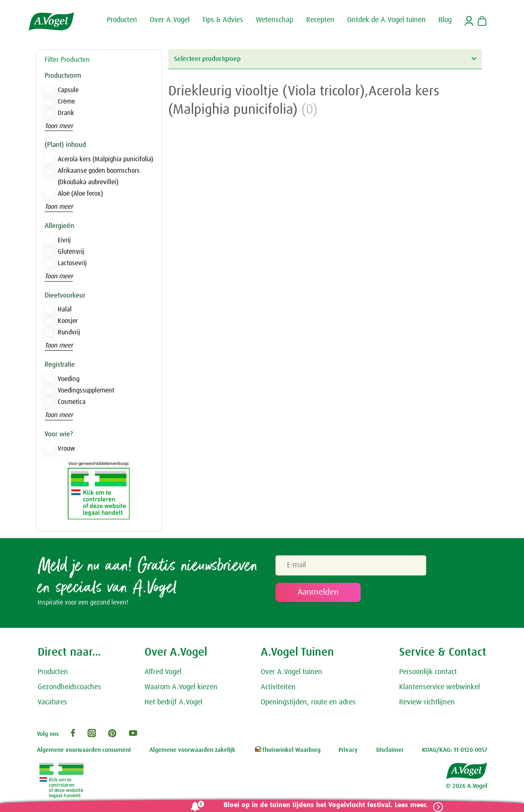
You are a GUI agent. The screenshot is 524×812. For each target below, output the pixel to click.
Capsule (68, 90)
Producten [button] (122, 20)
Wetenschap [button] (274, 20)
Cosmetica (72, 402)
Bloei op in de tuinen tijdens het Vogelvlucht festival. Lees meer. (322, 805)
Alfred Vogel (163, 674)
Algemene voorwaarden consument (84, 752)
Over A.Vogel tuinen (291, 674)
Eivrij (64, 240)
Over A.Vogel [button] (170, 20)
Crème (66, 101)
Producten (53, 674)
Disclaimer (390, 752)
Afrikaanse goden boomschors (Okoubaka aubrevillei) (99, 176)
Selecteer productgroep (325, 59)
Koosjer (68, 321)
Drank (66, 113)
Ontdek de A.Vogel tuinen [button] (386, 20)
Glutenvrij (71, 252)
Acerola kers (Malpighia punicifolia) (105, 159)
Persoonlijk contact (428, 674)
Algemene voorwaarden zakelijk (192, 752)
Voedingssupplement (86, 390)
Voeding (69, 379)
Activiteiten (278, 689)
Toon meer (59, 126)
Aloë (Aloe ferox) (80, 194)
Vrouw (66, 449)
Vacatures (52, 704)
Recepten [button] (320, 20)
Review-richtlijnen (427, 704)
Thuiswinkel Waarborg (287, 752)
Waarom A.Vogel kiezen (181, 689)
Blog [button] (445, 20)
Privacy (348, 752)
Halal (65, 309)
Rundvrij (69, 332)
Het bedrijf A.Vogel (173, 704)
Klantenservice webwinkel (439, 689)
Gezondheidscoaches (69, 689)
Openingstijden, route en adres (308, 704)
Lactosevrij (72, 263)
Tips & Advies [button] (223, 20)
